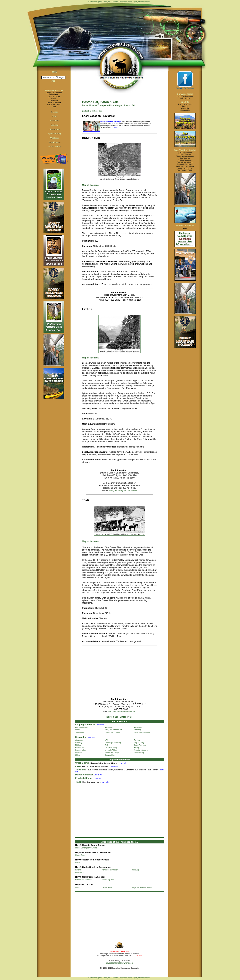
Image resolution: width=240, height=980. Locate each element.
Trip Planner (54, 142)
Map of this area (90, 541)
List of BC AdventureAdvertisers (185, 97)
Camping (79, 743)
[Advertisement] (110, 670)
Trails (54, 107)
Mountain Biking (111, 750)
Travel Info (54, 101)
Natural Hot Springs (112, 753)
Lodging (54, 125)
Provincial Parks (54, 105)
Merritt (78, 888)
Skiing (78, 755)
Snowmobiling (110, 755)
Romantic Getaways (185, 164)
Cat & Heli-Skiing (111, 748)
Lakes (54, 99)
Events (78, 730)
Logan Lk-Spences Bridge (142, 888)
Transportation (81, 732)
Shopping (138, 730)
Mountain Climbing (141, 750)
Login (185, 228)
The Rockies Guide (185, 170)
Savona (78, 870)
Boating (137, 740)
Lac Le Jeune (107, 888)
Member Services (185, 226)
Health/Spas (80, 748)
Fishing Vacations (185, 160)
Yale (100, 111)
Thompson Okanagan (185, 156)
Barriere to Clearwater (83, 880)
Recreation (54, 95)
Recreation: (81, 737)
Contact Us (185, 110)
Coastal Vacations (185, 154)
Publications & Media (142, 732)
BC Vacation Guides (185, 152)
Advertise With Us (185, 104)
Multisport (79, 753)
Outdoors (55, 138)
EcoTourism (185, 158)
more (115, 127)
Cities (54, 116)
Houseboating (80, 750)
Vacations (54, 120)
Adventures (109, 727)
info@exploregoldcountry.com (123, 490)
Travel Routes (54, 146)
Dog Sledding (139, 743)
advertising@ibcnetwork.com (119, 963)
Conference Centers (112, 732)
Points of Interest (54, 103)
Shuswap (136, 870)
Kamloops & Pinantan (110, 870)
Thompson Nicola (54, 90)
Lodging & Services (54, 93)
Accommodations (82, 727)
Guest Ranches (140, 745)
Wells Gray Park (108, 880)
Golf (106, 745)
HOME (54, 72)
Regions (54, 112)
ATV (106, 740)
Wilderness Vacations (185, 166)
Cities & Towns (54, 97)
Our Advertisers (185, 94)
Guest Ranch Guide (185, 162)
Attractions (138, 727)
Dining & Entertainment (113, 730)
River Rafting (139, 753)
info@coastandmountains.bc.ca (123, 712)
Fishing (78, 745)
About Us (185, 108)
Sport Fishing (54, 133)
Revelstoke (79, 872)
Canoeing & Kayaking (113, 743)
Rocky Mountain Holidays (111, 122)
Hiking (136, 748)
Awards (185, 106)
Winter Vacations (185, 168)
